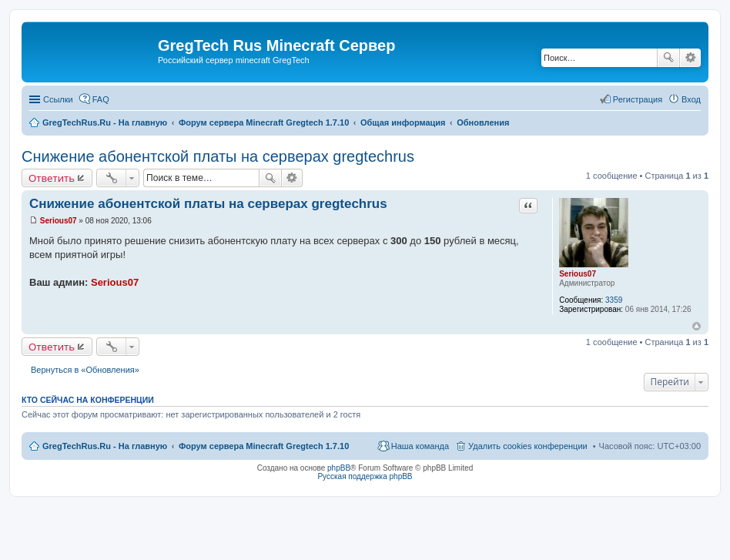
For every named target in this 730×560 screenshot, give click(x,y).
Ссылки (58, 99)
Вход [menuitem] (691, 99)
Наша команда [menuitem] (420, 446)
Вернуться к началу (697, 326)
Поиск (668, 58)
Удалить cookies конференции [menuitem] (528, 446)
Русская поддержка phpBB (365, 476)
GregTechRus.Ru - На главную (105, 446)
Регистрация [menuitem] (638, 99)
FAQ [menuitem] (101, 99)
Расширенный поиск (690, 58)
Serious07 (578, 274)
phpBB (339, 468)
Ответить (52, 178)
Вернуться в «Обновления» (85, 370)
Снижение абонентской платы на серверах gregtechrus (218, 156)
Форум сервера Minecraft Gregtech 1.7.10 (264, 446)
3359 (614, 300)
